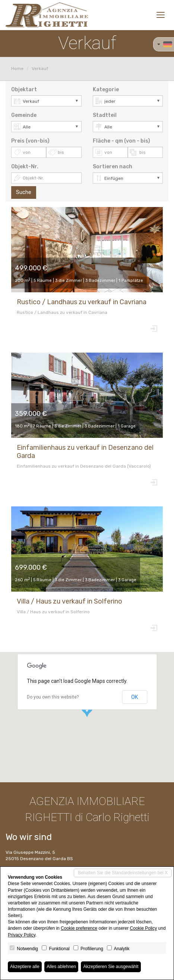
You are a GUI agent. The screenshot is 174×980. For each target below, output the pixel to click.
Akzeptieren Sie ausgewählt (111, 967)
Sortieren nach (113, 167)
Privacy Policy (22, 935)
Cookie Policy (144, 928)
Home (17, 69)
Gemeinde (24, 115)
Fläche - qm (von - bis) (121, 141)
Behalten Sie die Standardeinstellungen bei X (123, 873)
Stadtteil (105, 115)
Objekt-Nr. (25, 167)
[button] (87, 710)
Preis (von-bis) (30, 141)
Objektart (24, 90)
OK (135, 697)
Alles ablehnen (61, 967)
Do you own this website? (53, 697)
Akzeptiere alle (25, 967)
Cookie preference (79, 928)
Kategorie (106, 90)
